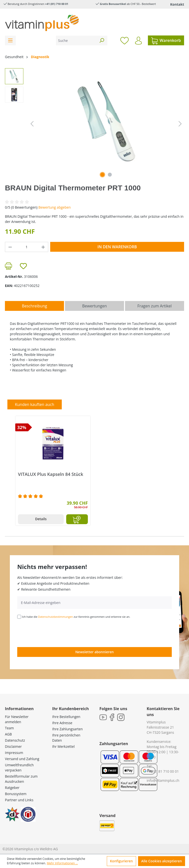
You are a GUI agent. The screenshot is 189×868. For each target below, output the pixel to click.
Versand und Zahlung (22, 759)
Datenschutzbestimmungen (56, 617)
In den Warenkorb (117, 247)
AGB (8, 734)
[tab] (34, 306)
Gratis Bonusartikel (113, 4)
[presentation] (55, 633)
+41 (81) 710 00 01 (57, 4)
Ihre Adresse (62, 723)
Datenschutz (15, 740)
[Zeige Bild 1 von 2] (102, 175)
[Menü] (10, 41)
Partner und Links (19, 800)
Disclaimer (13, 746)
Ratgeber (12, 788)
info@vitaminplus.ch (163, 780)
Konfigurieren (121, 861)
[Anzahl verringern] (10, 247)
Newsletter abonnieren (94, 652)
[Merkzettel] (125, 40)
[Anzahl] (27, 247)
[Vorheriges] (32, 124)
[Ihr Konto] (138, 41)
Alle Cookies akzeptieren (162, 861)
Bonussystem (16, 794)
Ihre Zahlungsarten (67, 729)
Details (41, 519)
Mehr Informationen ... (62, 863)
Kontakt (177, 4)
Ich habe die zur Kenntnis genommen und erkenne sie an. (76, 617)
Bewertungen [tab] (94, 306)
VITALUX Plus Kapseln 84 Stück (51, 474)
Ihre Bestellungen (66, 717)
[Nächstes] (180, 124)
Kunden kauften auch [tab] (35, 404)
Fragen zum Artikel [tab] (154, 306)
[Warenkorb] (166, 40)
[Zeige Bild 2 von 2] (110, 175)
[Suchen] (102, 41)
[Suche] (76, 41)
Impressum (14, 753)
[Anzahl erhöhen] (43, 247)
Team (9, 728)
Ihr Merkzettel (63, 746)
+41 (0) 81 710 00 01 (163, 771)
